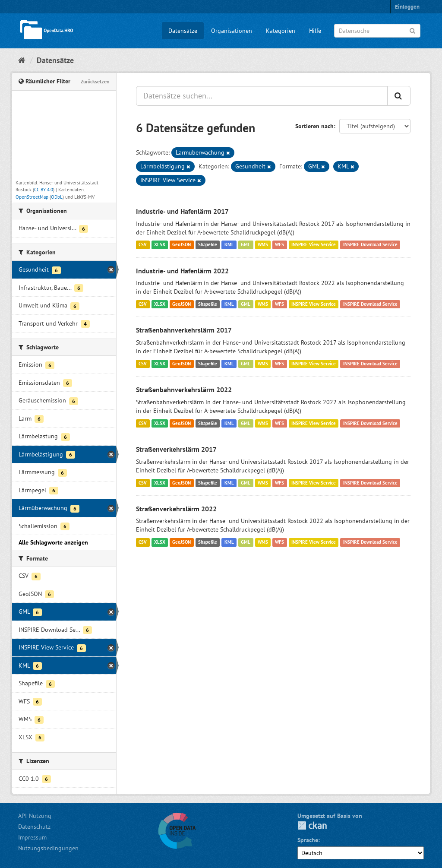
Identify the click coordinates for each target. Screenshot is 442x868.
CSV (143, 245)
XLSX (160, 245)
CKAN (312, 825)
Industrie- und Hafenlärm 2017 (182, 211)
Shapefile (208, 245)
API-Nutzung (35, 816)
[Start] (22, 60)
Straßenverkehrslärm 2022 (176, 509)
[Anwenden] (412, 30)
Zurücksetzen (95, 81)
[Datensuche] (377, 31)
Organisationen (232, 31)
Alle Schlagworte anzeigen (53, 542)
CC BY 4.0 (44, 190)
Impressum (32, 837)
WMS (263, 245)
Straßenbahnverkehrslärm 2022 (184, 390)
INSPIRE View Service (314, 245)
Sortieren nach (314, 126)
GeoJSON (182, 245)
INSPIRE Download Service (370, 245)
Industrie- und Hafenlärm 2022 (182, 271)
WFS (279, 245)
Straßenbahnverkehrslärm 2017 (184, 330)
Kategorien (281, 31)
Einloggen (407, 7)
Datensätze (183, 31)
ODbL (57, 197)
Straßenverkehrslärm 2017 (176, 449)
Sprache (308, 840)
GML (246, 245)
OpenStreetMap (32, 197)
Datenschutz (34, 827)
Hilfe (315, 31)
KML (229, 245)
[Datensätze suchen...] (262, 96)
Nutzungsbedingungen (48, 848)
